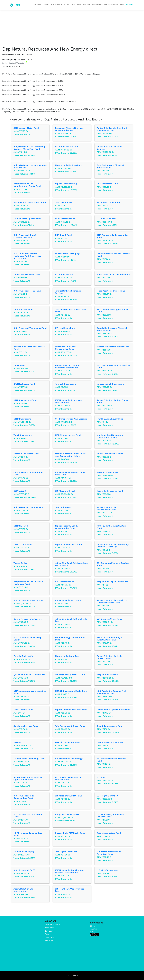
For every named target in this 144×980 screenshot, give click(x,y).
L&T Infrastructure (64, 275)
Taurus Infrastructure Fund (110, 454)
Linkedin (49, 931)
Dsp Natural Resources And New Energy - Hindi (104, 5)
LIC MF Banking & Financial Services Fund (110, 816)
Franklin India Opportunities (27, 219)
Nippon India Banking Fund (69, 165)
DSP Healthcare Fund (107, 184)
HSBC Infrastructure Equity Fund (71, 691)
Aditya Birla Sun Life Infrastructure (23, 890)
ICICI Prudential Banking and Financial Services (111, 692)
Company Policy (52, 924)
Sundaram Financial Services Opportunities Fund (28, 778)
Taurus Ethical (20, 563)
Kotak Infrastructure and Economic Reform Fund (67, 366)
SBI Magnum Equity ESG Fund (70, 675)
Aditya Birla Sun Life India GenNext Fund (109, 657)
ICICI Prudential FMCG (24, 870)
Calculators (70, 5)
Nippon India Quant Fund (68, 656)
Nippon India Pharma (107, 675)
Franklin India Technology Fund (29, 759)
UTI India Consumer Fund (26, 454)
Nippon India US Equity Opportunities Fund (67, 527)
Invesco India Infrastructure (110, 384)
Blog (79, 5)
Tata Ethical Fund (64, 507)
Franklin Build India (23, 656)
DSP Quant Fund (63, 235)
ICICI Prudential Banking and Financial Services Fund (70, 871)
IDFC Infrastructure (65, 582)
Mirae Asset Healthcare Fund (111, 291)
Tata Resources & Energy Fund (70, 726)
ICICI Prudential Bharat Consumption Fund (25, 236)
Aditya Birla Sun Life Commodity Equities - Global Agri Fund (29, 148)
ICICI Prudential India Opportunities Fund (24, 797)
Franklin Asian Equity (24, 852)
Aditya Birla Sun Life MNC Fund (29, 507)
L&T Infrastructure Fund (67, 147)
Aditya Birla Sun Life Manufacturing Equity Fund (27, 185)
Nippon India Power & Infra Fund (71, 710)
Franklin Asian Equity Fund (110, 419)
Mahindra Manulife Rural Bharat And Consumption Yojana (71, 455)
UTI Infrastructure (22, 419)
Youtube (49, 941)
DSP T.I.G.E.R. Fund (23, 545)
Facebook (50, 928)
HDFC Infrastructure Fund (68, 435)
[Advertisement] (72, 26)
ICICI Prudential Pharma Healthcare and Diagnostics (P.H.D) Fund (27, 256)
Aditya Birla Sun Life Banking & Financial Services (112, 129)
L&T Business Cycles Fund (109, 619)
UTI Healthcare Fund (65, 328)
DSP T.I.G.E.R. (20, 491)
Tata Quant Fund (63, 202)
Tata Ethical (19, 365)
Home (46, 5)
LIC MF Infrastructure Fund (27, 275)
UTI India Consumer (106, 219)
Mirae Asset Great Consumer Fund (114, 275)
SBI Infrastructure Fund (108, 202)
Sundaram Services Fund (26, 726)
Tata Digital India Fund (66, 852)
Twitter (48, 934)
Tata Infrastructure (23, 435)
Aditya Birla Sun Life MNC (68, 814)
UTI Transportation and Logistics (71, 419)
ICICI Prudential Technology (69, 759)
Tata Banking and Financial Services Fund (110, 166)
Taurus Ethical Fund (23, 310)
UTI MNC (18, 742)
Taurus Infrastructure (66, 384)
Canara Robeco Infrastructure (28, 619)
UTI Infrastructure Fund (25, 400)
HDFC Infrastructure (65, 219)
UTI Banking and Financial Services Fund (68, 778)
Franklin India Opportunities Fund (114, 710)
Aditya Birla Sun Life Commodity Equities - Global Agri (113, 546)
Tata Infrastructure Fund (109, 833)
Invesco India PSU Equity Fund (70, 833)
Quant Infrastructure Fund (110, 742)
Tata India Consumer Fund (110, 491)
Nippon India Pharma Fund (69, 545)
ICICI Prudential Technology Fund (30, 328)
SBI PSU (101, 777)
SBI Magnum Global (65, 491)
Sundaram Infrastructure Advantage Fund (109, 853)
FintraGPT (38, 5)
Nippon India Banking (66, 184)
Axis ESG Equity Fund (107, 472)
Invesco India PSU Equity (67, 254)
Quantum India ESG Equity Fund (29, 675)
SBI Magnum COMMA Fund (69, 796)
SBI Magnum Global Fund (26, 128)
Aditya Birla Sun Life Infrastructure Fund (107, 508)
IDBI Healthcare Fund (24, 384)
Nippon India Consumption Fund (30, 202)
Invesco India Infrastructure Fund (113, 347)
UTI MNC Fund (21, 526)
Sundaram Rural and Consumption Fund (65, 348)
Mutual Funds (57, 5)
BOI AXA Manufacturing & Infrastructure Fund (109, 639)
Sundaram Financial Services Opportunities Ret (69, 129)
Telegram (49, 937)
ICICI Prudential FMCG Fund (27, 291)
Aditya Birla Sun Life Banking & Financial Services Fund (112, 601)
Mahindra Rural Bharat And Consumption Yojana (110, 436)
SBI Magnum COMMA (107, 796)
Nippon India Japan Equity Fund (113, 582)
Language (129, 5)
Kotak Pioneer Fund (23, 710)
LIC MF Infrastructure (107, 870)
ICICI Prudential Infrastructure (28, 600)
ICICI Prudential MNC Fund (68, 600)
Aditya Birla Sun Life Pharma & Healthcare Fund (29, 583)
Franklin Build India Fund (68, 742)
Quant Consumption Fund (110, 726)
